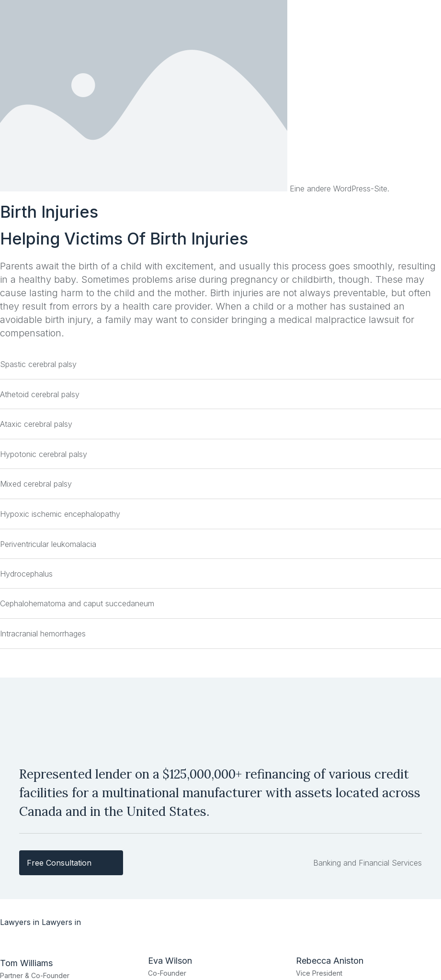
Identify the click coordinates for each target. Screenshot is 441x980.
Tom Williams (26, 963)
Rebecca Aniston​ (330, 961)
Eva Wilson (170, 961)
